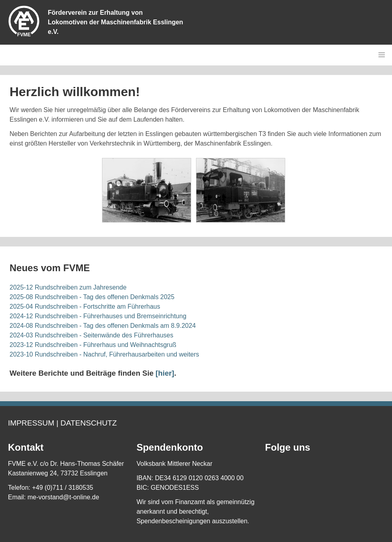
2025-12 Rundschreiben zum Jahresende (68, 287)
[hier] (165, 373)
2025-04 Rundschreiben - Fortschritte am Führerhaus (85, 306)
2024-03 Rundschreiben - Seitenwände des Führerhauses (91, 335)
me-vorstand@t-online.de (63, 497)
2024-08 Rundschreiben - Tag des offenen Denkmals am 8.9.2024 (103, 326)
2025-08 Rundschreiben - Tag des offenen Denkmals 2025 (92, 297)
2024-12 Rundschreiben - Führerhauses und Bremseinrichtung (98, 316)
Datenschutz (89, 423)
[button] (382, 55)
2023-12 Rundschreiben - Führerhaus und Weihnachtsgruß (93, 345)
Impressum (31, 423)
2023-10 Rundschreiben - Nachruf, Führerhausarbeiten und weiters (104, 354)
